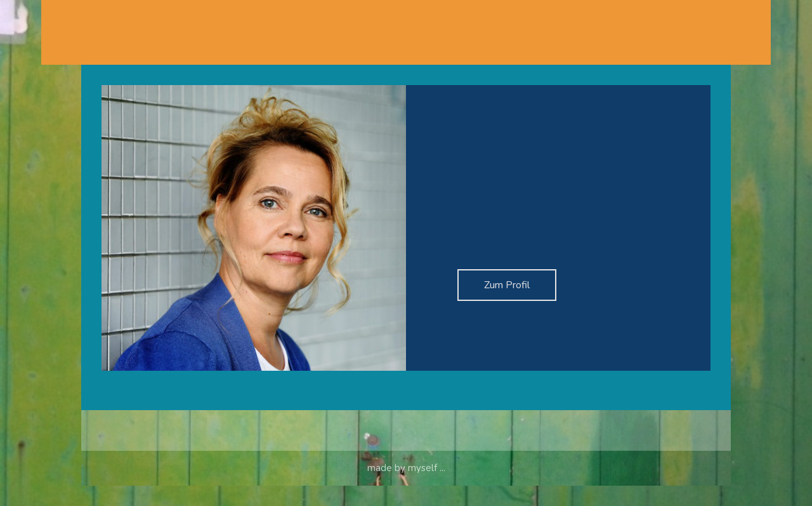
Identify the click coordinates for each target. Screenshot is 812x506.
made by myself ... (406, 488)
